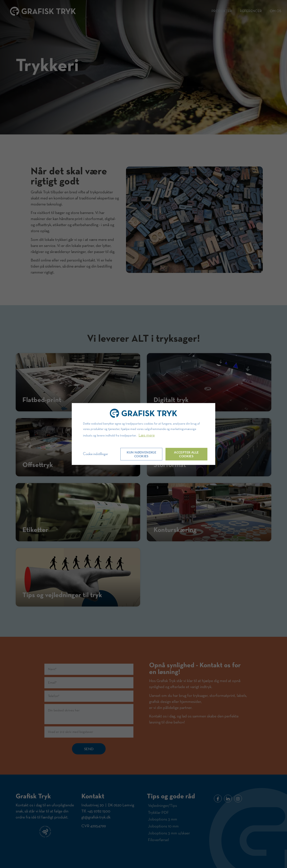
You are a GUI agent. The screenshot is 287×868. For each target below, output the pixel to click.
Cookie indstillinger (96, 454)
